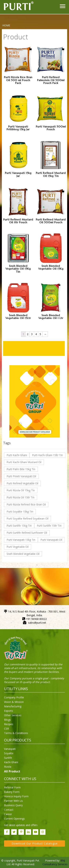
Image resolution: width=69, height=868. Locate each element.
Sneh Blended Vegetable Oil (23, 554)
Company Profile (14, 697)
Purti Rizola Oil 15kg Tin (21, 490)
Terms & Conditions (16, 733)
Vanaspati (10, 749)
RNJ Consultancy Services (55, 862)
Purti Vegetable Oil (18, 547)
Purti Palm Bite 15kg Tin (21, 469)
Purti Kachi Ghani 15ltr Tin (47, 455)
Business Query (13, 805)
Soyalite (9, 753)
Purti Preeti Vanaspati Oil (21, 476)
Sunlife (8, 758)
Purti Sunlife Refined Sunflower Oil (27, 533)
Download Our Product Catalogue (35, 843)
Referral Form (12, 787)
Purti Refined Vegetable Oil (22, 483)
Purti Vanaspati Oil (51, 540)
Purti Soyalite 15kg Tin (20, 511)
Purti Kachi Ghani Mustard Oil (24, 462)
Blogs (7, 720)
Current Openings (14, 819)
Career (8, 814)
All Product (12, 771)
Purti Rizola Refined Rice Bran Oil (26, 504)
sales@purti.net (37, 623)
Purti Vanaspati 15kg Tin (21, 540)
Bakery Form (12, 792)
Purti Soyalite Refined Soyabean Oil (28, 519)
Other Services (13, 715)
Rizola (8, 767)
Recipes (9, 724)
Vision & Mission (14, 702)
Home (6, 25)
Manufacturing (13, 706)
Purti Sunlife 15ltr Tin (49, 526)
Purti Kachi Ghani (17, 455)
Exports (9, 711)
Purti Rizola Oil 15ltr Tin (21, 497)
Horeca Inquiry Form (16, 796)
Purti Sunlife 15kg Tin (19, 526)
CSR (6, 729)
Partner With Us (13, 801)
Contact (9, 810)
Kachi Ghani (11, 762)
